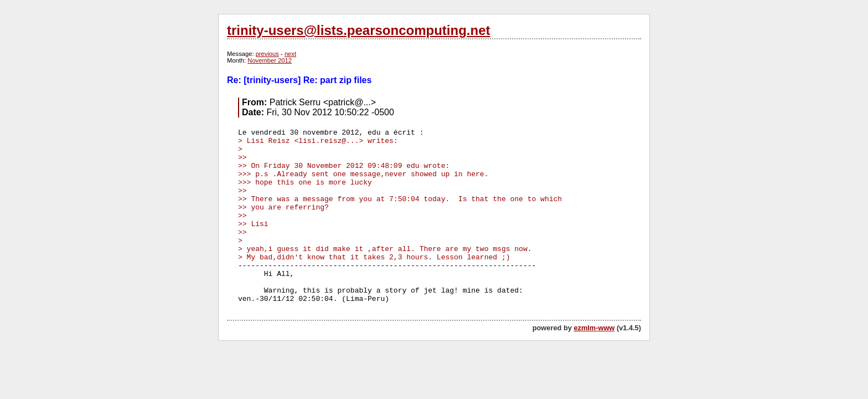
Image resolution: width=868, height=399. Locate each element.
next (290, 54)
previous (267, 54)
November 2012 (270, 60)
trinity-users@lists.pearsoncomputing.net (358, 30)
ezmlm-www (594, 328)
